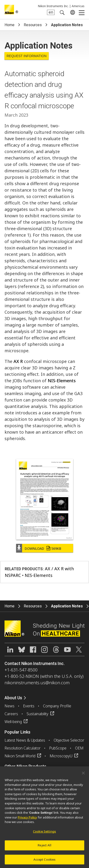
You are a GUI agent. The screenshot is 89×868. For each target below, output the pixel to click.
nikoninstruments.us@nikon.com (37, 683)
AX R (18, 361)
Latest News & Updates (25, 740)
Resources (33, 25)
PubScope (58, 748)
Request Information (27, 56)
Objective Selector (69, 740)
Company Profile (57, 706)
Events (29, 706)
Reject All (44, 847)
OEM (79, 748)
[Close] (83, 775)
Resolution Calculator (23, 748)
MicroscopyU (61, 756)
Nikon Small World (20, 756)
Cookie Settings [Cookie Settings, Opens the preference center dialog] (44, 833)
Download (43, 548)
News (9, 706)
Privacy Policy (27, 819)
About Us (13, 698)
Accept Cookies (45, 861)
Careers (11, 714)
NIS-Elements (62, 381)
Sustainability (37, 714)
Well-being (13, 722)
